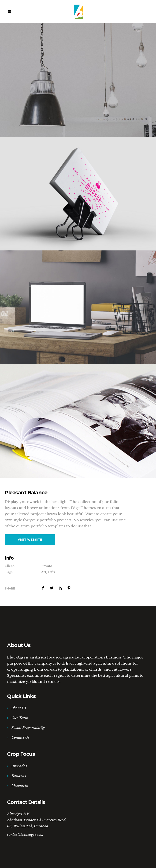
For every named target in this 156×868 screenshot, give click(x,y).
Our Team (20, 718)
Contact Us (20, 737)
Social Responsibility (28, 728)
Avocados (19, 766)
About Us (19, 708)
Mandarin (20, 786)
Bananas (19, 776)
